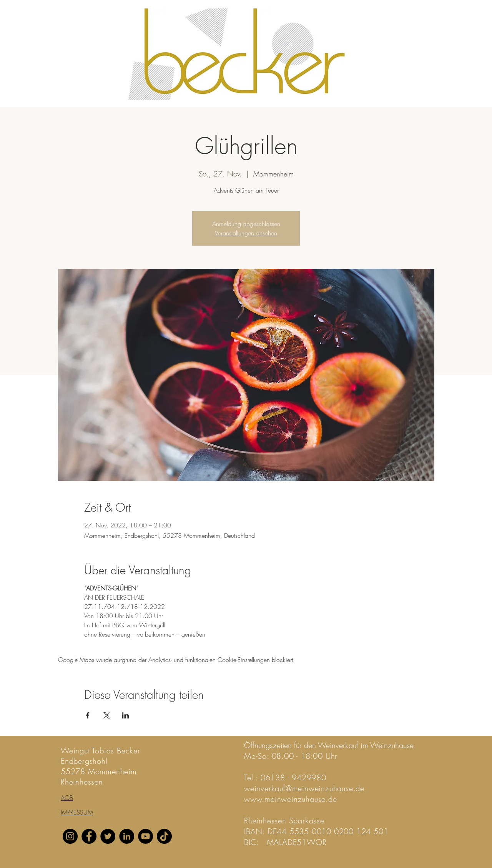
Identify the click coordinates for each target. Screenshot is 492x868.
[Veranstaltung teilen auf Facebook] (88, 715)
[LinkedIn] (127, 836)
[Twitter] (108, 836)
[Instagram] (70, 836)
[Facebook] (89, 836)
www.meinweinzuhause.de (291, 799)
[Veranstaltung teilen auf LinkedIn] (125, 715)
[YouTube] (145, 836)
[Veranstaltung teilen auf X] (107, 715)
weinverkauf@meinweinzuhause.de (304, 788)
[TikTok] (164, 836)
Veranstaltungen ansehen (246, 233)
